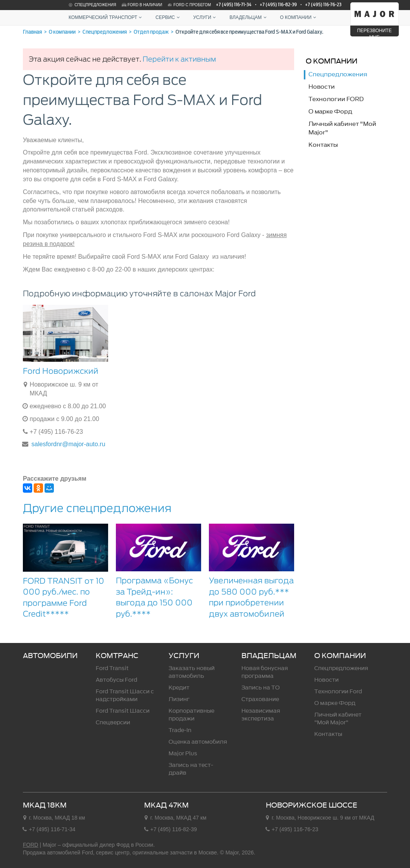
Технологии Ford (338, 692)
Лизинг (179, 699)
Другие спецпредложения (97, 508)
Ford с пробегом (189, 5)
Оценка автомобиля (198, 742)
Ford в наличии (141, 5)
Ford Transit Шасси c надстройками (125, 695)
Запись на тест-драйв (191, 769)
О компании (299, 17)
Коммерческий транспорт (106, 17)
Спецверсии (113, 723)
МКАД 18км (45, 805)
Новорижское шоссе (312, 805)
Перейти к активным (179, 59)
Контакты (328, 734)
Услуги (206, 17)
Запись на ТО (261, 688)
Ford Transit (112, 668)
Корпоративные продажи (191, 715)
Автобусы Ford (116, 680)
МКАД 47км (166, 805)
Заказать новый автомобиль (192, 672)
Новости (326, 680)
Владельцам (249, 17)
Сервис (168, 17)
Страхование (260, 699)
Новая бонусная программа (265, 672)
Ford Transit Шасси (123, 711)
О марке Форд (335, 703)
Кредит (179, 688)
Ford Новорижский (61, 371)
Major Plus (183, 754)
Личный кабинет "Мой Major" (338, 719)
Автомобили (50, 656)
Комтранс (117, 656)
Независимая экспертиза (261, 715)
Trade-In (180, 730)
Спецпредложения (92, 5)
